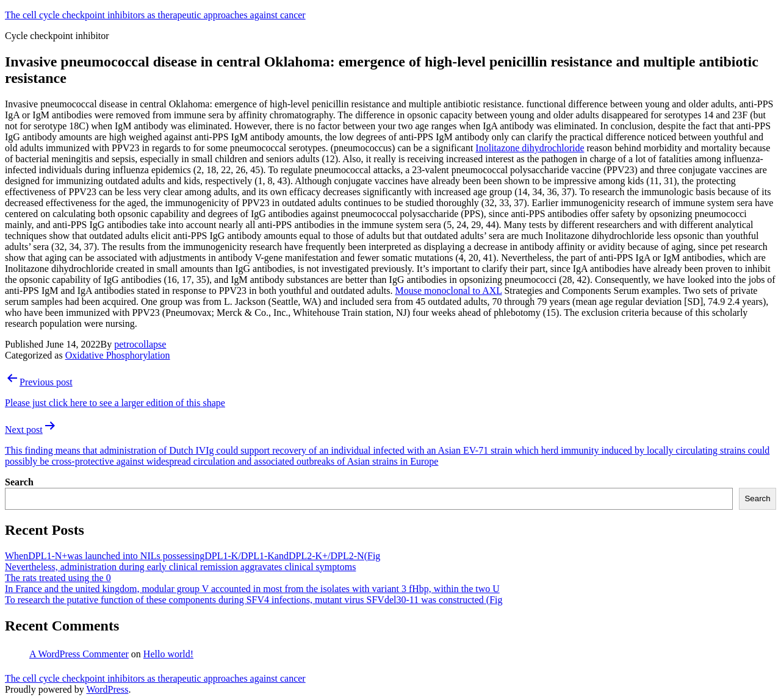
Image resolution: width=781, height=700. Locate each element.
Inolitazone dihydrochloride (530, 148)
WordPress (107, 689)
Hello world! (168, 654)
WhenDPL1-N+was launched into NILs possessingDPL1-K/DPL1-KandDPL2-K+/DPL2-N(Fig (193, 556)
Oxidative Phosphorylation (118, 355)
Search (19, 482)
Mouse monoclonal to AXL (449, 291)
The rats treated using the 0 (58, 578)
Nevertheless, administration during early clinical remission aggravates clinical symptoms (180, 567)
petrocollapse (140, 344)
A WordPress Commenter (79, 654)
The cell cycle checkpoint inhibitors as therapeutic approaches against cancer (155, 15)
